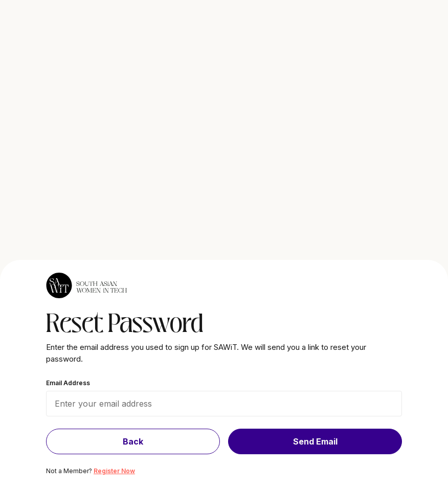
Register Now (114, 471)
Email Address (68, 383)
